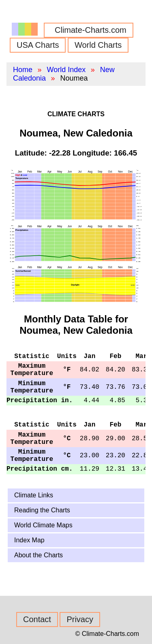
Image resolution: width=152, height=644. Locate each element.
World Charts (98, 45)
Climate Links (34, 495)
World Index (66, 70)
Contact (37, 619)
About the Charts (39, 555)
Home (23, 70)
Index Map (29, 540)
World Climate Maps (43, 525)
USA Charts (38, 45)
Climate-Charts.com (91, 30)
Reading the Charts (42, 510)
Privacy (80, 619)
